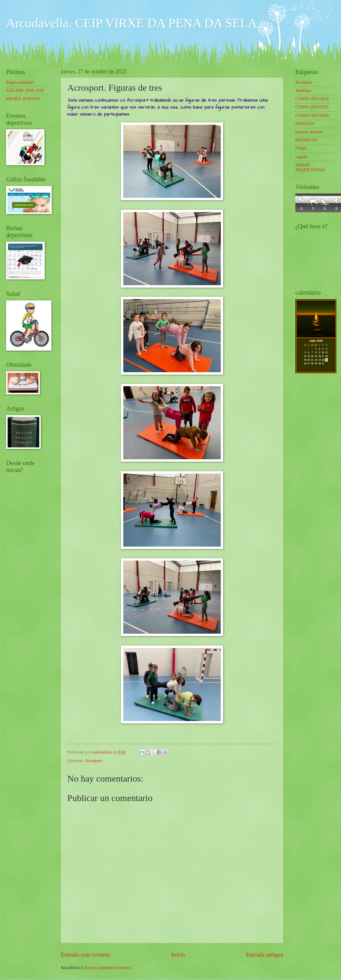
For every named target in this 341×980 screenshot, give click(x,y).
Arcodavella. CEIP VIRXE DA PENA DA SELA (132, 23)
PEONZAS (305, 124)
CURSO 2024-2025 (312, 107)
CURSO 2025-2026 (312, 116)
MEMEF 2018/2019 (23, 99)
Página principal (20, 82)
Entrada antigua (265, 955)
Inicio (178, 955)
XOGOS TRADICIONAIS (310, 168)
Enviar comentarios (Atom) (108, 968)
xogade (301, 157)
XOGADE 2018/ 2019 (25, 91)
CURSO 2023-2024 (312, 99)
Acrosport (93, 761)
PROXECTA (306, 140)
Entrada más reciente (86, 955)
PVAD (301, 148)
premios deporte (309, 132)
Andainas (303, 91)
